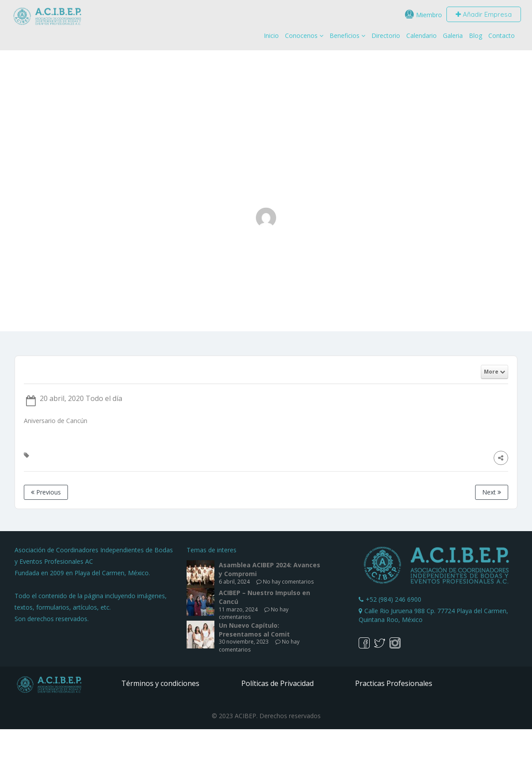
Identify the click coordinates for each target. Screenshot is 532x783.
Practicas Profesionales (394, 683)
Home (223, 277)
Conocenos (301, 36)
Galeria (453, 36)
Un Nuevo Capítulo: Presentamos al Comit (254, 630)
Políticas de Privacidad (277, 683)
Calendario (421, 36)
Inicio (271, 36)
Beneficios (345, 36)
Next (492, 492)
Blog (476, 36)
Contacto (502, 36)
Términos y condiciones (160, 683)
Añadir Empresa (484, 14)
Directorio (386, 36)
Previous (46, 492)
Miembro (429, 15)
